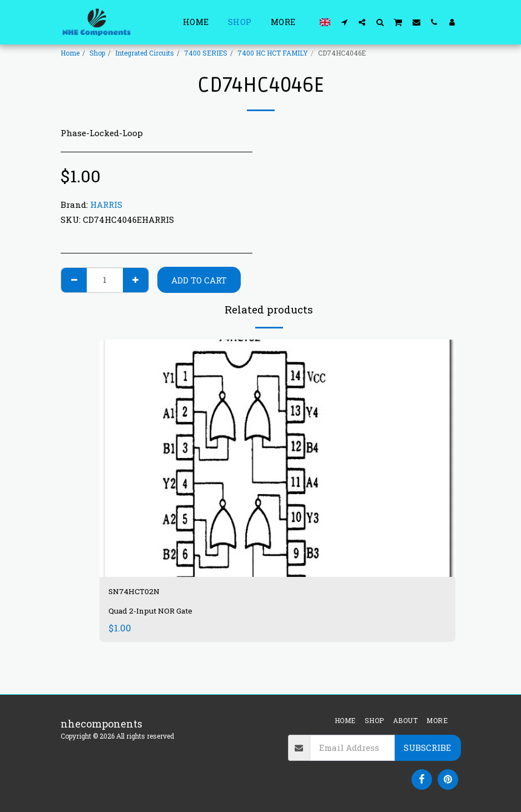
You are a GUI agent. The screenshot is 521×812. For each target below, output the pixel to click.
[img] (277, 458)
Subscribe (427, 748)
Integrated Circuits (145, 53)
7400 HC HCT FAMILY (273, 53)
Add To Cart (199, 280)
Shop (97, 53)
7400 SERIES (206, 53)
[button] (344, 22)
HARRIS (106, 205)
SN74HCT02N (142, 593)
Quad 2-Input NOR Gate (155, 614)
